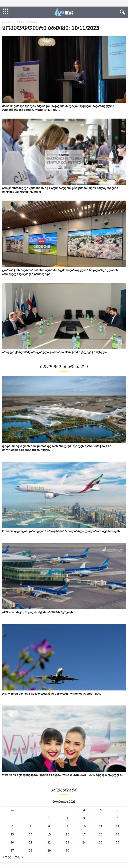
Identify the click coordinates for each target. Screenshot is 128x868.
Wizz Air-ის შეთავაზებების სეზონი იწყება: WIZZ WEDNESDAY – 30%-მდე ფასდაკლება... (63, 775)
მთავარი (7, 22)
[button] (121, 12)
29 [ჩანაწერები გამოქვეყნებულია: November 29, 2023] (49, 851)
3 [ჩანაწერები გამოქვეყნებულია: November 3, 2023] (84, 819)
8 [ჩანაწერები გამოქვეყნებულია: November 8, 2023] (49, 827)
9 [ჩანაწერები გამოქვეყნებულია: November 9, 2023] (67, 827)
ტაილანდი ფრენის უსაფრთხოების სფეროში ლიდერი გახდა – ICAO (52, 694)
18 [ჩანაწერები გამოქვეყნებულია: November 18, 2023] (101, 835)
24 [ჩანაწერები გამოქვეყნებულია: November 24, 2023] (84, 843)
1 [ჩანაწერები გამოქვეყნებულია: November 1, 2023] (49, 819)
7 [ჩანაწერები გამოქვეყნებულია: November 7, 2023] (31, 827)
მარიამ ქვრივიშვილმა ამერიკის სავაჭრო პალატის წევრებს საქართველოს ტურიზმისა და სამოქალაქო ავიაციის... (58, 108)
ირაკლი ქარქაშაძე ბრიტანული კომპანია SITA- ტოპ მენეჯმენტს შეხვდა (54, 353)
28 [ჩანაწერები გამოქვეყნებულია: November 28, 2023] (31, 851)
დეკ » (19, 857)
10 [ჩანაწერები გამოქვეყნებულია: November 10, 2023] (84, 827)
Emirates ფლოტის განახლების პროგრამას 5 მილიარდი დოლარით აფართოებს (61, 532)
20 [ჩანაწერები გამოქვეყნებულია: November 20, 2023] (12, 843)
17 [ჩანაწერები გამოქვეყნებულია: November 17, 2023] (84, 835)
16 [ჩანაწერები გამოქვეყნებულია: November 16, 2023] (67, 835)
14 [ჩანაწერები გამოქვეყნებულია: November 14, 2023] (31, 835)
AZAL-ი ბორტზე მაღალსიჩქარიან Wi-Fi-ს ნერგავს (37, 613)
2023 (19, 22)
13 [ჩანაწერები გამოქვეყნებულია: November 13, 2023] (12, 835)
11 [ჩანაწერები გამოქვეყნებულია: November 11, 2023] (101, 827)
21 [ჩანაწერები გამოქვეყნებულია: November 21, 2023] (31, 843)
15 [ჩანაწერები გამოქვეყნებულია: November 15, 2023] (49, 835)
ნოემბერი (32, 22)
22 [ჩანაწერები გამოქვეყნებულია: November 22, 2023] (49, 843)
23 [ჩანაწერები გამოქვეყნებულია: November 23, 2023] (67, 843)
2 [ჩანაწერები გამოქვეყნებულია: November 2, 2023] (67, 819)
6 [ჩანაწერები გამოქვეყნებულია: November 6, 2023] (12, 827)
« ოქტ (7, 857)
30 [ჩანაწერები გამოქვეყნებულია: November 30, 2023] (67, 851)
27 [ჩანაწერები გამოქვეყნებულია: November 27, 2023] (12, 851)
